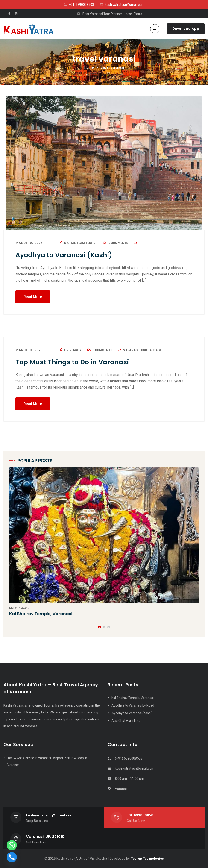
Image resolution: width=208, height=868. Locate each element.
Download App (186, 29)
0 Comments (118, 243)
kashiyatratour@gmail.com (135, 769)
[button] (100, 627)
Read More (33, 297)
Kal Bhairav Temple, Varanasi (41, 614)
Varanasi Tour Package (142, 350)
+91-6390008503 (141, 815)
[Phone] (12, 857)
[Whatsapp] (12, 845)
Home (89, 67)
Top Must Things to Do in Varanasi (75, 362)
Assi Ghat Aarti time (126, 721)
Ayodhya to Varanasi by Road (133, 706)
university (73, 350)
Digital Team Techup (81, 243)
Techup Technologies (147, 859)
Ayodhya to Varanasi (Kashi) (66, 255)
